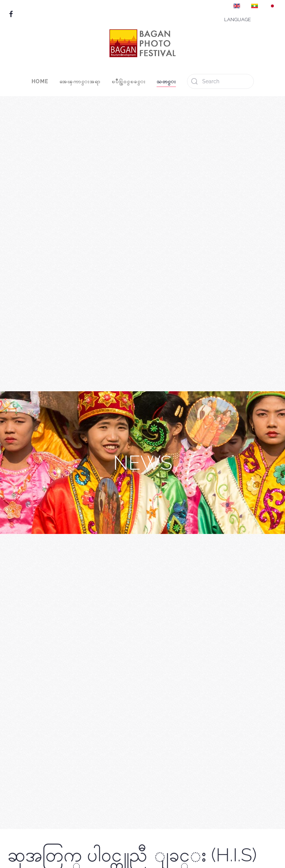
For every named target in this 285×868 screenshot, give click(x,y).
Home (40, 81)
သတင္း (166, 81)
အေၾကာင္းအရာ (80, 81)
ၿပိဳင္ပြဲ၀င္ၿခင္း (129, 81)
